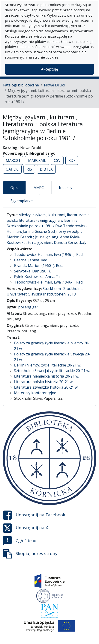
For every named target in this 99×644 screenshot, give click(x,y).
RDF (72, 160)
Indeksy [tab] (66, 188)
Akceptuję (49, 69)
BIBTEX (46, 169)
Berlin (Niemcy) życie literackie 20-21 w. (48, 365)
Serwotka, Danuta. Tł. (32, 271)
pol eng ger (28, 307)
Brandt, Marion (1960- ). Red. (39, 266)
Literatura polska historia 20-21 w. (44, 382)
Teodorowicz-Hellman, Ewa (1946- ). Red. (49, 254)
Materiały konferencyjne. (35, 393)
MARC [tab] (39, 188)
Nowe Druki (54, 85)
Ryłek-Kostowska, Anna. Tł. (37, 277)
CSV (57, 160)
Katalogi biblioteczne (21, 85)
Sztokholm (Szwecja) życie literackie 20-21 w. (52, 371)
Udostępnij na (34, 515)
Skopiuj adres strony (30, 554)
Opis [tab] (14, 188)
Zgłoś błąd (20, 541)
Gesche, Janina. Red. (31, 260)
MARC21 (13, 160)
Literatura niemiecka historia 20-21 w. (47, 376)
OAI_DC (12, 169)
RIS (29, 169)
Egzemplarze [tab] (22, 201)
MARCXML (37, 160)
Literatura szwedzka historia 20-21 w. (46, 387)
